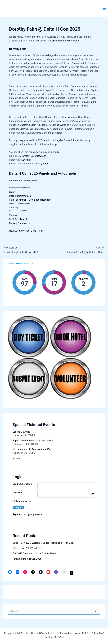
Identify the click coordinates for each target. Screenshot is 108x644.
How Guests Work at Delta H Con (26, 231)
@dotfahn (26, 160)
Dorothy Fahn (41, 164)
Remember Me (23, 501)
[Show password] (93, 494)
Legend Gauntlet (21, 432)
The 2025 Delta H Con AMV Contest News (34, 553)
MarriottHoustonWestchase (64, 41)
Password (18, 493)
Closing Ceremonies (19, 223)
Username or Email (22, 484)
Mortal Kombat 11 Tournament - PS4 (32, 449)
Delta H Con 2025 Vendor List (28, 548)
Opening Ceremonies (20, 196)
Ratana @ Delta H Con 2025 (27, 559)
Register (17, 514)
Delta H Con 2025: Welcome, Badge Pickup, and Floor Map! (43, 543)
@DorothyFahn (39, 156)
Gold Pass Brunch (18, 219)
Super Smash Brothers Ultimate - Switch (33, 441)
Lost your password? (34, 514)
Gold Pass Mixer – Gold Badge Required (30, 200)
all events (17, 458)
